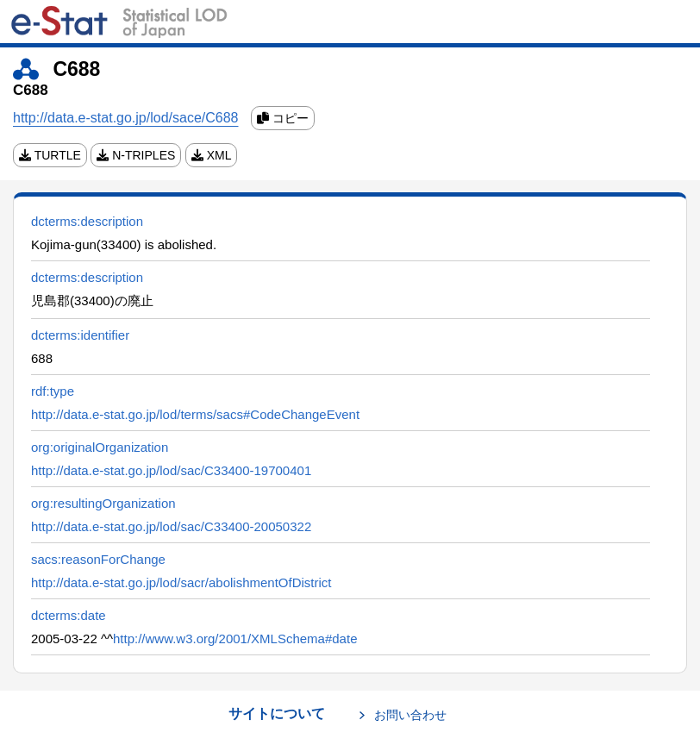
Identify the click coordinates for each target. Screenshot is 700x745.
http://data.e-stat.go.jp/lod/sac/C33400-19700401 (171, 470)
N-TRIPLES (136, 155)
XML (212, 155)
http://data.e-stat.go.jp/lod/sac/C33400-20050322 (171, 526)
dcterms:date (69, 615)
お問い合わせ (410, 715)
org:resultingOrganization (103, 503)
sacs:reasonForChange (98, 559)
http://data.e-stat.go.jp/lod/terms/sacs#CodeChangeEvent (195, 414)
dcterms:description (87, 221)
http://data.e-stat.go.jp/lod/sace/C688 (126, 118)
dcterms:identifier (80, 335)
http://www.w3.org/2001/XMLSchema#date (235, 639)
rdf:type (53, 391)
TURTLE (50, 155)
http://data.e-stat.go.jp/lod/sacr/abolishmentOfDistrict (181, 582)
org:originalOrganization (100, 447)
